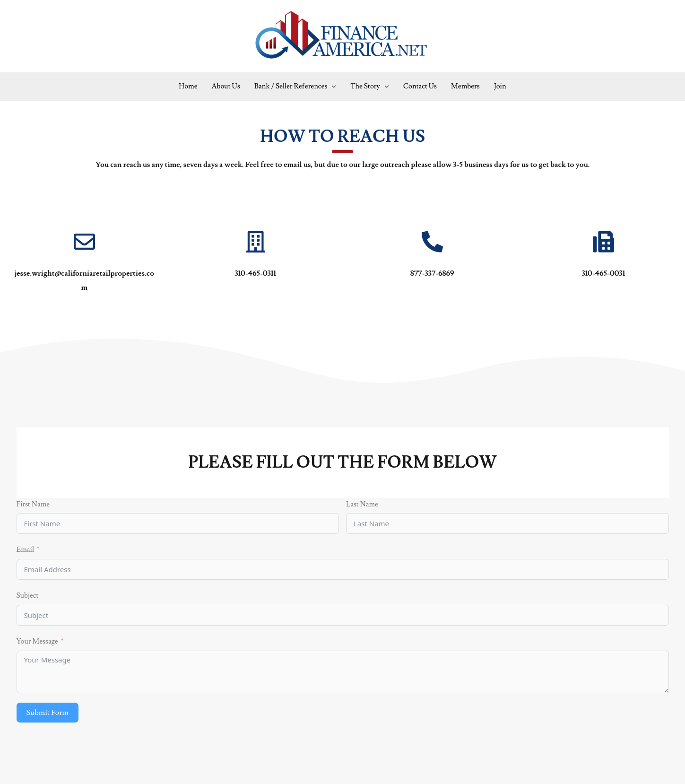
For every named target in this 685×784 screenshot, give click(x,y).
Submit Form (48, 713)
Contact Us (420, 86)
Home (188, 86)
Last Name (362, 504)
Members (465, 86)
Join (500, 86)
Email (25, 550)
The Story (365, 86)
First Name (33, 504)
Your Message (37, 641)
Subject (28, 596)
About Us (226, 86)
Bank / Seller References (291, 86)
